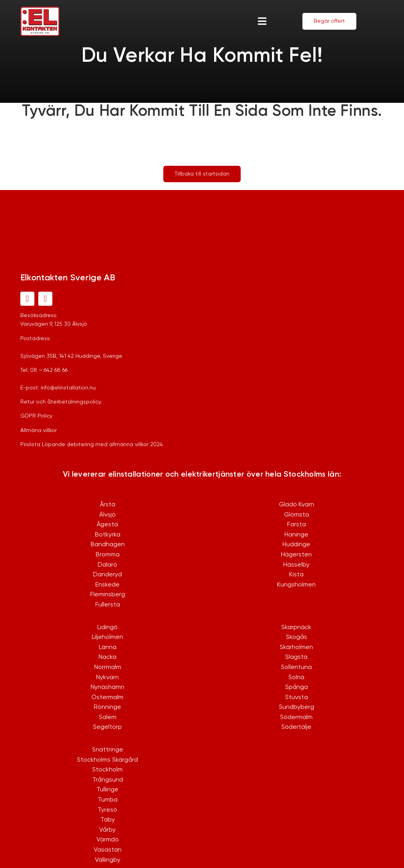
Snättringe (108, 750)
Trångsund (108, 780)
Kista (296, 575)
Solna (296, 678)
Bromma (108, 555)
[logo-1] (40, 10)
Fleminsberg (108, 595)
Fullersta (108, 605)
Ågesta (107, 525)
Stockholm (107, 770)
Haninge (296, 535)
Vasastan (108, 850)
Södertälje (296, 727)
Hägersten (296, 555)
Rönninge (107, 707)
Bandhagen (108, 545)
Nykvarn (107, 678)
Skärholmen (296, 647)
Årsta (108, 505)
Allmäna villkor (38, 430)
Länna (108, 647)
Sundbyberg (297, 707)
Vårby (107, 830)
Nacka (107, 657)
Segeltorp (107, 727)
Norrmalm (108, 667)
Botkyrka (108, 535)
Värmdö (108, 840)
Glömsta (297, 515)
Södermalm (296, 717)
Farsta (297, 525)
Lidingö (107, 628)
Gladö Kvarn (297, 505)
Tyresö (107, 810)
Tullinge (107, 790)
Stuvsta (297, 698)
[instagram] (45, 299)
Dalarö (107, 565)
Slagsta (296, 657)
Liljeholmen (107, 637)
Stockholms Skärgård (107, 760)
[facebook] (27, 299)
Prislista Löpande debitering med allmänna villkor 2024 (92, 445)
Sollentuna (296, 667)
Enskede (107, 585)
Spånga (297, 687)
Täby (108, 820)
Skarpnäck (296, 628)
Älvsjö (107, 515)
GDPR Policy (36, 416)
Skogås (297, 637)
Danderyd (107, 575)
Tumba (108, 800)
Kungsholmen (296, 585)
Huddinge (296, 545)
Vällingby (108, 860)
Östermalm (107, 698)
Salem (108, 717)
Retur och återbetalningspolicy (61, 402)
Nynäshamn (107, 687)
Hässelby (296, 565)
